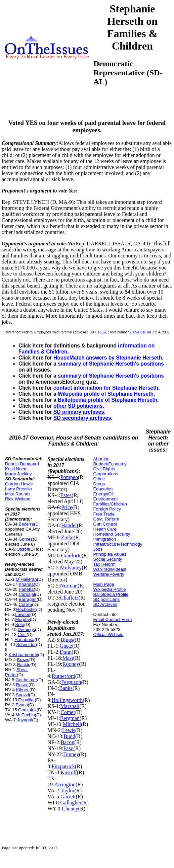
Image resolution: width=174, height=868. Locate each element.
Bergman (70, 718)
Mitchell (72, 724)
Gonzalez (27, 710)
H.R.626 (101, 332)
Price (67, 507)
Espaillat (26, 700)
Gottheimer (26, 680)
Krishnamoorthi (23, 655)
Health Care (105, 529)
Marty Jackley (18, 474)
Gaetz (66, 646)
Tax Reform (104, 564)
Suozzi (22, 695)
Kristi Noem (16, 469)
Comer (68, 712)
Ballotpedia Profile (111, 594)
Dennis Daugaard (22, 464)
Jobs (98, 549)
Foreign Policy (107, 509)
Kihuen (23, 690)
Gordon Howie (19, 484)
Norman (69, 586)
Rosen (23, 685)
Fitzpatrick (63, 766)
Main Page (104, 584)
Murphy (22, 619)
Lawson (23, 614)
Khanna (26, 584)
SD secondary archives (82, 418)
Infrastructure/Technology (118, 544)
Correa (25, 604)
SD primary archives (79, 412)
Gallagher (71, 803)
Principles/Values (110, 554)
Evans (22, 705)
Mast (68, 658)
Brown (23, 660)
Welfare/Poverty (109, 574)
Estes (66, 495)
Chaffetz (69, 598)
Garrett (68, 797)
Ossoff (23, 549)
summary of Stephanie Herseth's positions (111, 364)
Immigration (105, 539)
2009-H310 (138, 332)
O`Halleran (26, 579)
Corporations (106, 474)
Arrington (65, 784)
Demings (26, 629)
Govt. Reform (106, 519)
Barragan (27, 599)
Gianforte (71, 556)
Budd (69, 736)
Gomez (26, 539)
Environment (106, 499)
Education (103, 489)
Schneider (26, 645)
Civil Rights (104, 469)
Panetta (26, 589)
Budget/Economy (110, 464)
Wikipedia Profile (110, 589)
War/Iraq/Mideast (110, 569)
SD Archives (105, 604)
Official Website (108, 635)
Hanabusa (24, 640)
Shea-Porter (17, 672)
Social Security (108, 559)
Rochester (26, 609)
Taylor (68, 791)
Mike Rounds (18, 494)
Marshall (70, 706)
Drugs (99, 484)
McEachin (25, 715)
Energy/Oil (104, 494)
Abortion (101, 459)
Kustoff (69, 772)
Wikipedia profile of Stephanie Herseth (106, 394)
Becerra (26, 524)
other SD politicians (78, 406)
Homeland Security (112, 534)
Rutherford (63, 676)
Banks (66, 688)
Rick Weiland (18, 499)
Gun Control (105, 524)
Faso (68, 748)
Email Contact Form (113, 619)
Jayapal (25, 720)
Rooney (71, 664)
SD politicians (107, 599)
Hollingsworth (67, 700)
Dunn (66, 652)
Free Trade (104, 514)
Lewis (69, 730)
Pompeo (69, 477)
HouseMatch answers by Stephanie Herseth (108, 358)
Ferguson (71, 682)
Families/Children (110, 504)
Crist (22, 635)
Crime (99, 479)
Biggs (67, 640)
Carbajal (27, 594)
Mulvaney (71, 568)
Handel (69, 525)
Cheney (70, 809)
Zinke (67, 537)
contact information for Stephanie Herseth (106, 388)
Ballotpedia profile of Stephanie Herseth (107, 400)
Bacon (67, 742)
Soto (20, 624)
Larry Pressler (19, 489)
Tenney (71, 754)
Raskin (24, 665)
